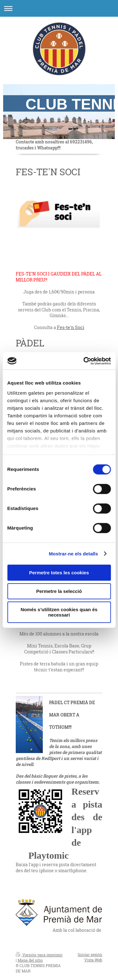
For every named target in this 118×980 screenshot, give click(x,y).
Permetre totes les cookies (59, 573)
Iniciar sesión (90, 954)
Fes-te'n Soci (71, 327)
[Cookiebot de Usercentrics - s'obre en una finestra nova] (84, 361)
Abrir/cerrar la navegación (59, 8)
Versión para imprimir (39, 955)
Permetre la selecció (59, 591)
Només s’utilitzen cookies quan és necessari (59, 612)
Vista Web (93, 960)
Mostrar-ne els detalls (73, 554)
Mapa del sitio (30, 960)
